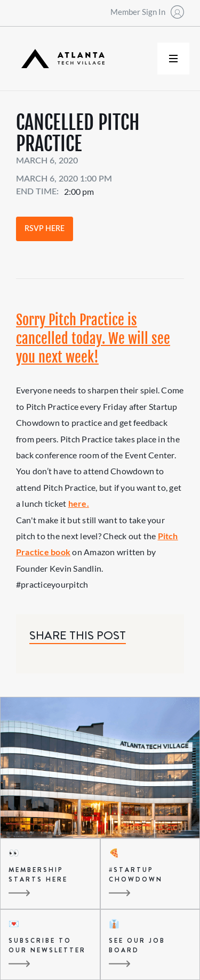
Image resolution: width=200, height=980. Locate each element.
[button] (173, 59)
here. (79, 503)
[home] (60, 59)
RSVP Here (45, 229)
